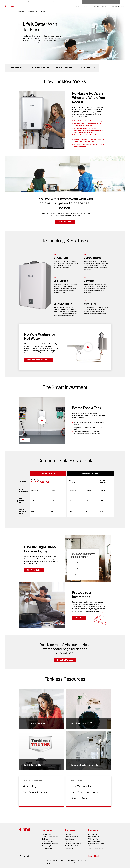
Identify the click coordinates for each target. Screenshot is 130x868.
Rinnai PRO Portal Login (96, 844)
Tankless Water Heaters (33, 11)
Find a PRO (79, 618)
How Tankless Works (16, 67)
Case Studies (70, 839)
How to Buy (30, 787)
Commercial (43, 2)
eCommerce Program (95, 846)
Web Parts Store (94, 839)
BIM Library (69, 834)
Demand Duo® (70, 848)
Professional (55, 2)
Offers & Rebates (48, 841)
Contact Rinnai (79, 798)
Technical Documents (72, 837)
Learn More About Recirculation (39, 360)
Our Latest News (47, 848)
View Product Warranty (84, 792)
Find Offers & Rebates (36, 792)
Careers (105, 6)
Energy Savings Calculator (51, 837)
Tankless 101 (45, 11)
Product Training (94, 837)
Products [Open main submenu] (87, 6)
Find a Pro (101, 2)
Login (88, 2)
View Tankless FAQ (82, 787)
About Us (79, 6)
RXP (36, 482)
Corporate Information (117, 6)
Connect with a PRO (65, 222)
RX (32, 482)
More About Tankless (65, 660)
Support (97, 6)
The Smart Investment (64, 67)
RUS (48, 482)
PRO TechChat (93, 834)
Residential (31, 2)
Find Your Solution (34, 570)
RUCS (42, 482)
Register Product (113, 2)
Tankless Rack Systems (73, 846)
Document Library (94, 841)
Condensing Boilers (48, 846)
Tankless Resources (88, 67)
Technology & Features (40, 67)
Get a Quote (69, 841)
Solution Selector (48, 834)
